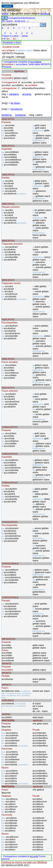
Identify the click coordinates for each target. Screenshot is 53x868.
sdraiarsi (14, 94)
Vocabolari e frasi (11, 43)
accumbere (36, 62)
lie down (15, 103)
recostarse (16, 109)
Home (5, 14)
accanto (27, 94)
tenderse (7, 115)
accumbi (34, 856)
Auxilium (45, 14)
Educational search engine (25, 14)
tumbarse (20, 115)
